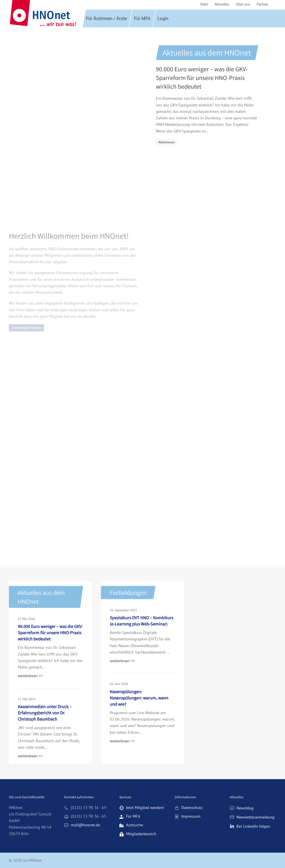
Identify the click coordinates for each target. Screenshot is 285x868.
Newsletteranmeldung (252, 817)
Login (163, 18)
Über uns (243, 4)
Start (204, 4)
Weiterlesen (167, 142)
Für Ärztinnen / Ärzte (106, 18)
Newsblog (242, 808)
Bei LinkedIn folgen (250, 826)
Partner (263, 4)
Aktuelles (222, 4)
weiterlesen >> (30, 676)
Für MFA (142, 18)
